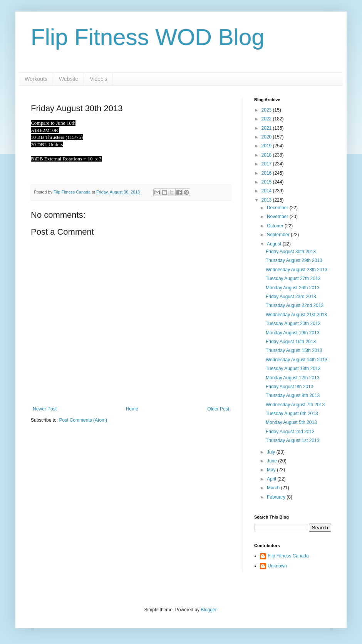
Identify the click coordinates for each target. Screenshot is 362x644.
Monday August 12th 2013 (292, 378)
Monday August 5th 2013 (291, 422)
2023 (267, 110)
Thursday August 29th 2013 (294, 260)
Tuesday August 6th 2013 (292, 414)
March (274, 488)
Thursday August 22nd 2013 (295, 305)
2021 (267, 128)
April (272, 479)
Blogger (209, 610)
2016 (267, 173)
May (272, 470)
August (275, 244)
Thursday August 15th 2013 (294, 350)
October (276, 226)
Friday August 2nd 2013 (290, 432)
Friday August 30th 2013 (291, 252)
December (278, 208)
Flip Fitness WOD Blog (148, 37)
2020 (267, 137)
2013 (267, 200)
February (277, 497)
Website (69, 79)
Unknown (277, 566)
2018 (267, 155)
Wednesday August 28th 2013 (297, 270)
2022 (267, 119)
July (272, 452)
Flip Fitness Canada (288, 556)
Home (132, 409)
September (279, 235)
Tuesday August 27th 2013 (293, 279)
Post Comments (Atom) (83, 420)
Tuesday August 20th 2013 (293, 324)
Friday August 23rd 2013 (291, 297)
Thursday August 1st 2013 (292, 440)
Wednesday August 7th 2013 (295, 405)
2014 (267, 191)
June (272, 461)
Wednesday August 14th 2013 (297, 360)
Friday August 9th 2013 (289, 387)
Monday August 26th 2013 (292, 288)
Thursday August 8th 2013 (293, 395)
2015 (267, 182)
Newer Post (45, 409)
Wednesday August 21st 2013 (296, 315)
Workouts (36, 79)
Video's (98, 79)
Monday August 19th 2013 (292, 333)
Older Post (218, 409)
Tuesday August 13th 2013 (293, 369)
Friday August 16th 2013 (291, 342)
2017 (267, 164)
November (278, 217)
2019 (267, 146)
